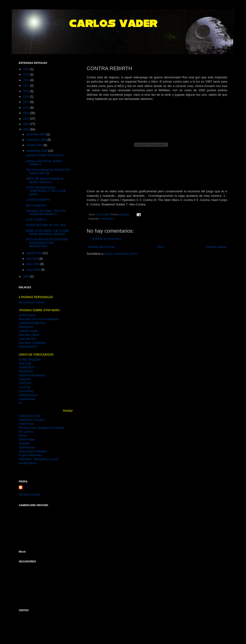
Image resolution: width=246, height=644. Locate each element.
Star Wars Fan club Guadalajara (39, 319)
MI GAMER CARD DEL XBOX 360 (43, 526)
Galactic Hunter (28, 331)
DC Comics (26, 432)
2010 (27, 124)
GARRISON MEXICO (32, 323)
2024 (27, 69)
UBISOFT (25, 379)
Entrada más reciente (101, 247)
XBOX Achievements (32, 375)
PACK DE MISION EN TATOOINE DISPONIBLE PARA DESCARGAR (47, 243)
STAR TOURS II (36, 220)
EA (21, 403)
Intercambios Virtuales (33, 451)
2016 (27, 91)
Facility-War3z (28, 463)
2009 (27, 129)
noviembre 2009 (37, 140)
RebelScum (26, 327)
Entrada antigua (216, 247)
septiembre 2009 (37, 151)
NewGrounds (27, 447)
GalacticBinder (28, 347)
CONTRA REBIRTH (38, 200)
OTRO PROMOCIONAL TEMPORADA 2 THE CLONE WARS (46, 191)
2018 (27, 80)
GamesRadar (27, 399)
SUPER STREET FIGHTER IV (45, 155)
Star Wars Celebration (33, 343)
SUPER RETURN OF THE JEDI (46, 225)
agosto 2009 (35, 253)
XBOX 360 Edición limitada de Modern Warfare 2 (45, 180)
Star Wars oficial (29, 335)
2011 (27, 119)
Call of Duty (26, 391)
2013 (27, 108)
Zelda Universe (28, 395)
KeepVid (24, 443)
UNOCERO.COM (30, 416)
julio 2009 (33, 259)
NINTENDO (26, 371)
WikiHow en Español (32, 420)
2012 (27, 113)
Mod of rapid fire (36, 205)
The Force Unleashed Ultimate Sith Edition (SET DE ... (48, 171)
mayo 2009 (34, 270)
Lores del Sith (27, 339)
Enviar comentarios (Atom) (121, 254)
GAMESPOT (27, 367)
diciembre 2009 (36, 134)
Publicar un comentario (107, 239)
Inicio (160, 247)
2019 (27, 75)
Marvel (23, 436)
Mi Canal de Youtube (32, 302)
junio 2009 (33, 264)
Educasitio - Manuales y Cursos (39, 459)
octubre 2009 (35, 145)
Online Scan (26, 424)
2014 (27, 102)
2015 (27, 97)
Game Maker (27, 439)
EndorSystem (27, 315)
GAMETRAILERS (30, 360)
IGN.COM (25, 364)
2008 (27, 277)
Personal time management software (42, 428)
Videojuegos (107, 219)
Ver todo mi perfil (29, 495)
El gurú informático (30, 455)
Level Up (24, 387)
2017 (27, 86)
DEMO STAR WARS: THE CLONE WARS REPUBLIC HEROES (47, 232)
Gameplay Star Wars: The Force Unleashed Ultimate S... (46, 212)
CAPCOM (25, 383)
